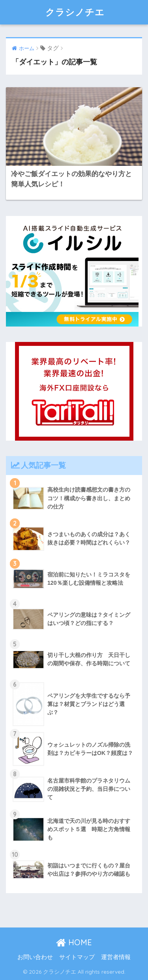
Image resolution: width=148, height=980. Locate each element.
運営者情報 (116, 957)
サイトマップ (77, 957)
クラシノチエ (75, 12)
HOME (74, 942)
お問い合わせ (35, 957)
